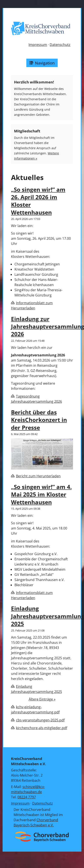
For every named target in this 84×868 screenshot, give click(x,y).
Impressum (38, 45)
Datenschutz (60, 45)
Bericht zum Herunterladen (38, 476)
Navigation (42, 63)
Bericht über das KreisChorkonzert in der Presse (39, 420)
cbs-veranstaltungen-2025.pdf (40, 720)
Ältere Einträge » (42, 699)
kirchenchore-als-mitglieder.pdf (42, 728)
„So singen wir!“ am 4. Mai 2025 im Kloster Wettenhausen (41, 495)
